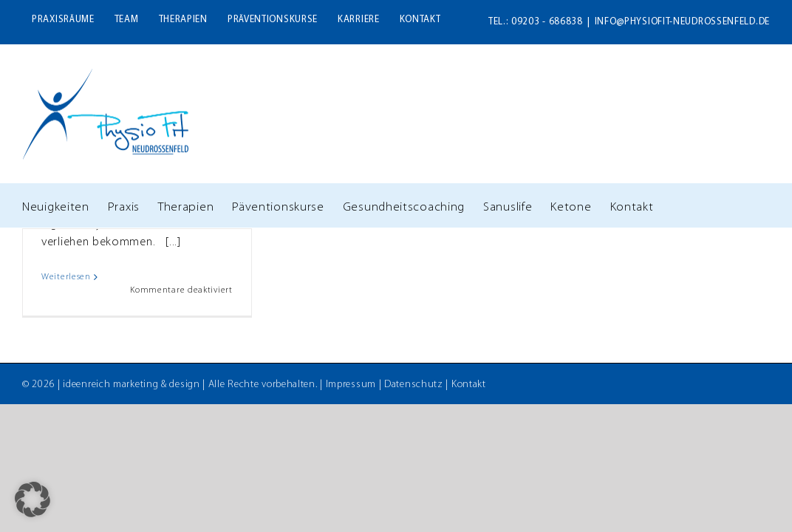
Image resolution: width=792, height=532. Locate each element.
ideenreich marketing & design (131, 385)
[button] (33, 499)
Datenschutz (414, 385)
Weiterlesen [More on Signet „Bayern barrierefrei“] (66, 277)
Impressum (351, 385)
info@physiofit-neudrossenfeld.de (682, 22)
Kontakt (469, 385)
